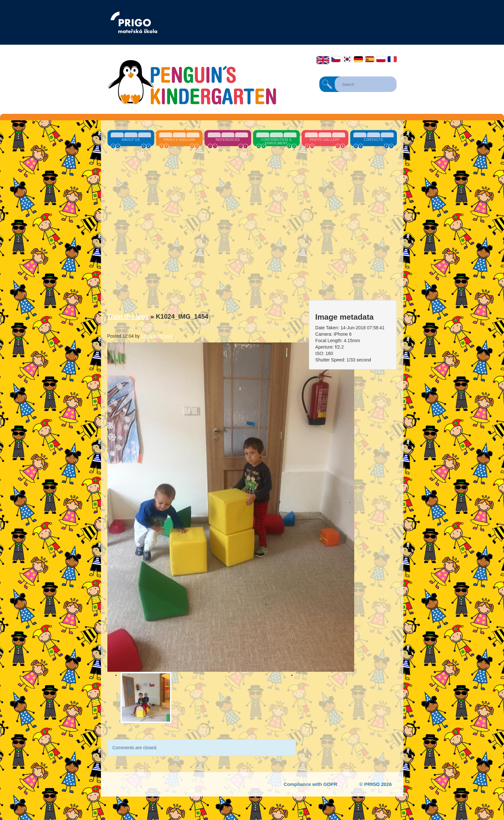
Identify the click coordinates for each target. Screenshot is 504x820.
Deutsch (358, 59)
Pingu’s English (179, 140)
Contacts (373, 140)
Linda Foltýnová (157, 336)
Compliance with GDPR (310, 784)
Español (370, 59)
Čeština (336, 59)
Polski (381, 59)
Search (327, 84)
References (228, 140)
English (323, 60)
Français (392, 59)
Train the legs (128, 316)
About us (131, 140)
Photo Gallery (325, 140)
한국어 (347, 59)
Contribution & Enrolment (276, 141)
